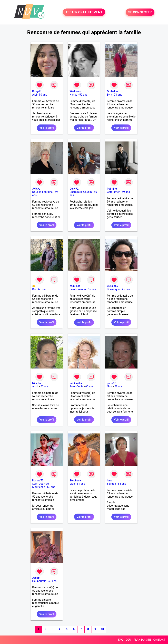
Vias (72, 484)
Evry (109, 95)
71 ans (118, 95)
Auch (35, 386)
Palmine (112, 189)
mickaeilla (76, 383)
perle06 (111, 383)
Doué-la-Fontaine (42, 192)
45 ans (126, 289)
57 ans (45, 386)
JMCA (36, 189)
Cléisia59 (112, 286)
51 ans (81, 484)
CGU (128, 640)
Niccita (36, 383)
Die (34, 289)
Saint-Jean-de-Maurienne (41, 485)
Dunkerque (113, 289)
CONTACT (159, 640)
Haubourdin (39, 581)
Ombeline (113, 91)
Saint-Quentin (78, 289)
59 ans (126, 192)
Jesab (36, 578)
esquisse (75, 286)
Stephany (75, 480)
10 (102, 629)
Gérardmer (113, 192)
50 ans (43, 95)
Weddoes (75, 91)
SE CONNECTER (140, 12)
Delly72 (74, 189)
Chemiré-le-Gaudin (81, 192)
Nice (110, 386)
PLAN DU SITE (142, 640)
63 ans (122, 484)
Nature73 (38, 480)
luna (109, 480)
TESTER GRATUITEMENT (84, 12)
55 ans (92, 289)
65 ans (42, 289)
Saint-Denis (76, 386)
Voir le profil (47, 128)
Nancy (73, 95)
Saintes (111, 484)
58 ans (118, 386)
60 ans (89, 386)
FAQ (121, 640)
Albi (34, 95)
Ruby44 (37, 91)
